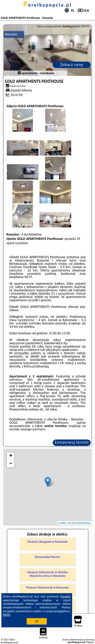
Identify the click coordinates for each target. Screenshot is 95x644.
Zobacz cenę (72, 65)
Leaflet (62, 523)
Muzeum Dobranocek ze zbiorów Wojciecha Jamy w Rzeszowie (48, 574)
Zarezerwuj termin (72, 442)
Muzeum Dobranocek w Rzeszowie (47, 587)
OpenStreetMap (81, 523)
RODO (7, 615)
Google (65, 596)
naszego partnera (33, 429)
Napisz (90, 642)
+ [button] (11, 456)
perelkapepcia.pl (48, 5)
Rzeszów (11, 34)
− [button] (11, 464)
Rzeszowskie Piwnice (48, 557)
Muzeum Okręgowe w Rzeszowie (48, 542)
